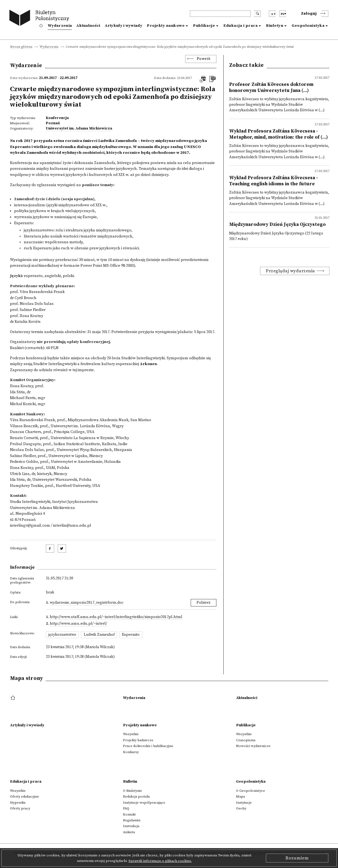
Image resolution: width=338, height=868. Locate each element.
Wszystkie (131, 734)
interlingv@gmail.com (30, 526)
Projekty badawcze (138, 740)
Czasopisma (246, 740)
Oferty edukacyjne (24, 796)
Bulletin (130, 782)
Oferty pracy (20, 808)
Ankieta (129, 832)
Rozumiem (297, 858)
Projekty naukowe (166, 26)
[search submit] (257, 14)
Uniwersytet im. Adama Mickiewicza (79, 128)
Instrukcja (131, 826)
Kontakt (129, 814)
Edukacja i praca (240, 26)
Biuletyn (275, 26)
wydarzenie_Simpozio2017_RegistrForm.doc (87, 603)
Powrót (204, 59)
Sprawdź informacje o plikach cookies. (160, 861)
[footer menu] (13, 698)
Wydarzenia (60, 26)
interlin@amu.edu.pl (72, 526)
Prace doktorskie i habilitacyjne (148, 746)
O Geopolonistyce (251, 791)
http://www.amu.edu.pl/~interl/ (78, 624)
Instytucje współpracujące (144, 803)
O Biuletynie (133, 791)
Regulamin (132, 820)
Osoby (241, 808)
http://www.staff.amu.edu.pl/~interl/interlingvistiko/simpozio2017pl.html (116, 617)
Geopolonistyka (308, 26)
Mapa (240, 796)
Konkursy (131, 752)
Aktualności (88, 26)
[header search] (220, 14)
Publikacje (204, 26)
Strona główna (21, 47)
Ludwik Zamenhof (99, 635)
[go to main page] (40, 19)
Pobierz (204, 603)
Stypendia (18, 803)
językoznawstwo (62, 635)
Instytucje (244, 803)
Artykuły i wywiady (124, 26)
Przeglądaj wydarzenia (290, 271)
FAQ (126, 808)
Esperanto (131, 635)
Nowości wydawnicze (253, 746)
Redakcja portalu (136, 796)
